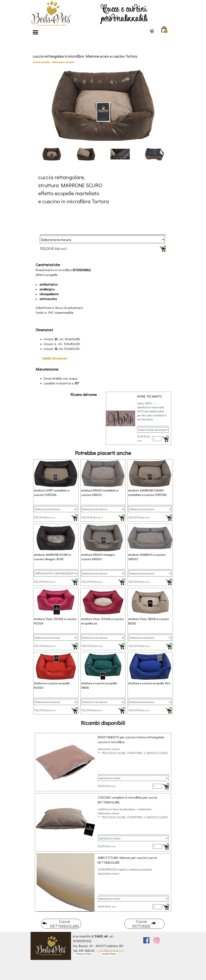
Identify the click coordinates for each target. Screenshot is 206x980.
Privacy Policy (84, 954)
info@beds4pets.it (111, 951)
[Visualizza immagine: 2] (86, 154)
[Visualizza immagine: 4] (154, 154)
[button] (103, 105)
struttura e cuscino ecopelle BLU (149, 683)
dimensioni (54, 358)
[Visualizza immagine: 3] (120, 154)
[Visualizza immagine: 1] (52, 154)
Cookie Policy (109, 954)
